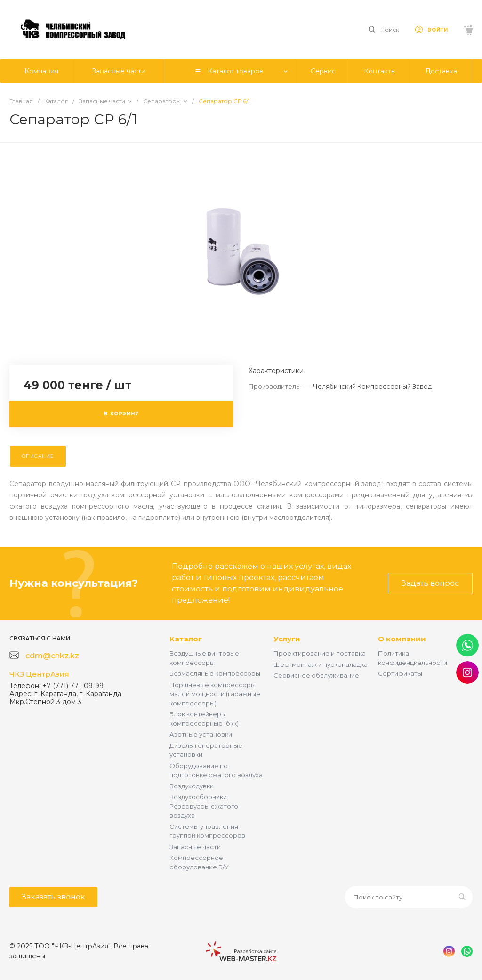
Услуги (287, 639)
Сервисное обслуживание (316, 675)
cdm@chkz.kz (52, 656)
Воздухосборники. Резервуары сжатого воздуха (204, 806)
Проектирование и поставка (320, 653)
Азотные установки (201, 734)
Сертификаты (400, 673)
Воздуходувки (192, 786)
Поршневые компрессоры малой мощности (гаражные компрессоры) (215, 694)
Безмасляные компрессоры (215, 673)
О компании (402, 639)
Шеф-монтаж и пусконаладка (321, 664)
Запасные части (195, 847)
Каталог (186, 639)
